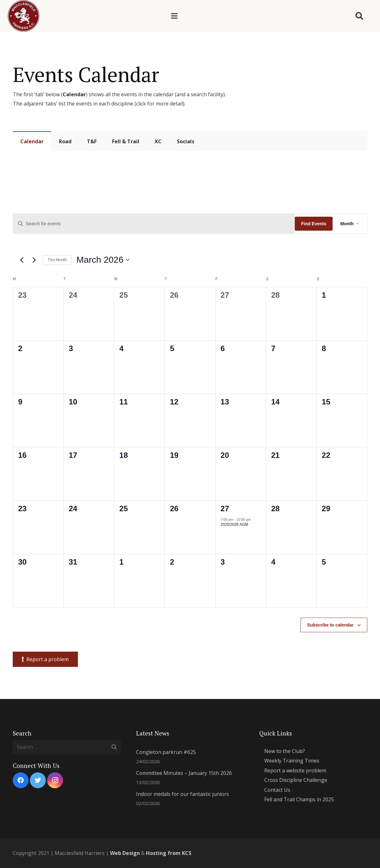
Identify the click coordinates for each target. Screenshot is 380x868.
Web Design (125, 853)
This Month (57, 260)
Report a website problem (295, 770)
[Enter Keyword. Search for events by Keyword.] (154, 224)
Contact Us (277, 790)
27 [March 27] (225, 509)
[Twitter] (38, 780)
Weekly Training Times (292, 761)
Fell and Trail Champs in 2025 (299, 799)
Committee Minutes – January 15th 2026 (184, 773)
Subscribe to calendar (330, 625)
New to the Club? (285, 751)
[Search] (359, 16)
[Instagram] (55, 780)
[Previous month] (22, 260)
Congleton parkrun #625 (166, 752)
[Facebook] (21, 780)
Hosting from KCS (169, 853)
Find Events (314, 224)
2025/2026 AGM (235, 525)
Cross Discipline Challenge (296, 780)
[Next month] (34, 260)
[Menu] (174, 16)
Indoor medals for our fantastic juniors (183, 794)
